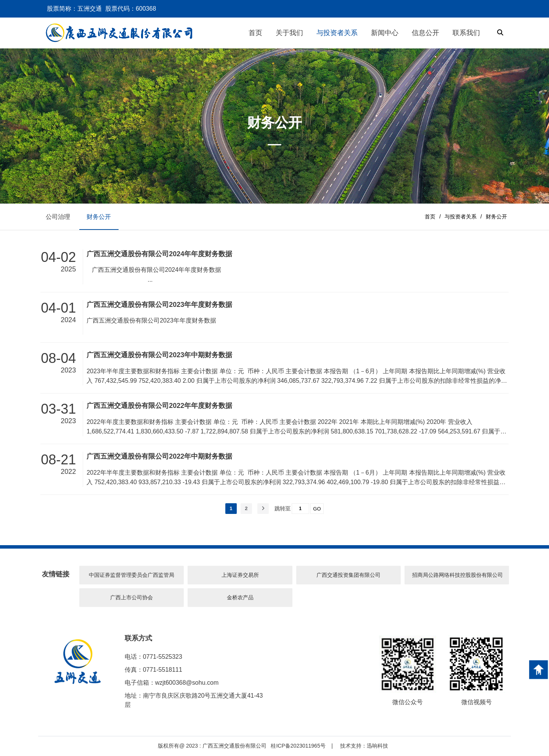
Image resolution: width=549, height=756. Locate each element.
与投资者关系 (461, 217)
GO (317, 509)
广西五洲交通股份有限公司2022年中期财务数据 (159, 457)
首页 (430, 217)
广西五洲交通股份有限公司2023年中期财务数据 (159, 355)
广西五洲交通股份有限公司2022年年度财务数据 (159, 406)
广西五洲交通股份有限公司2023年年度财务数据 (159, 305)
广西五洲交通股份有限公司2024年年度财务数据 (159, 254)
